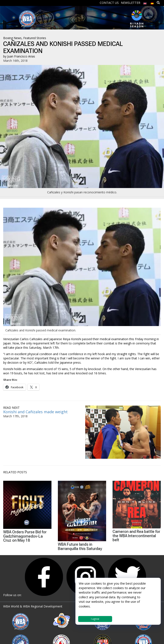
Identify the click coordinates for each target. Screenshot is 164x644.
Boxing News (12, 38)
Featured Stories (35, 38)
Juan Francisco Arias (21, 56)
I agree (95, 619)
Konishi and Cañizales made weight (35, 412)
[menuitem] (145, 2)
